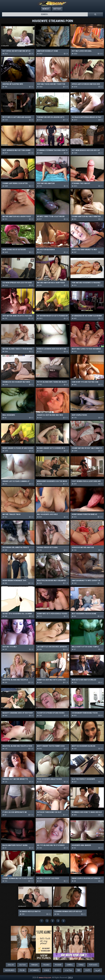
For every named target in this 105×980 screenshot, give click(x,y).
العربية (98, 970)
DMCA (70, 978)
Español (70, 965)
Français (34, 965)
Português (93, 965)
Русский (58, 965)
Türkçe (81, 965)
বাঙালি (88, 970)
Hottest (57, 9)
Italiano (46, 965)
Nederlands (10, 970)
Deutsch (22, 965)
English (11, 965)
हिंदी (79, 970)
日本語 (47, 970)
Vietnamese (34, 970)
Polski (22, 970)
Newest (46, 9)
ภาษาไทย (68, 970)
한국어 (57, 970)
